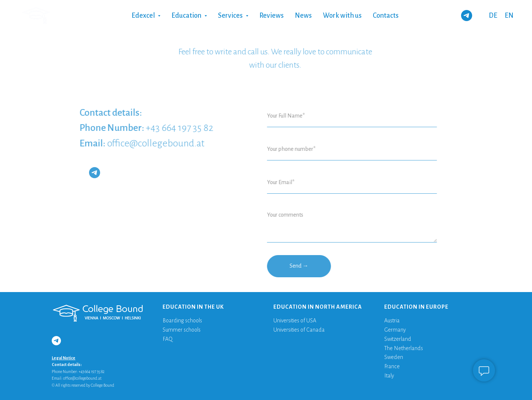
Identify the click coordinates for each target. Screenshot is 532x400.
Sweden (394, 357)
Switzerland (398, 339)
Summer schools (182, 330)
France (392, 366)
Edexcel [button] (144, 16)
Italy (389, 376)
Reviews (272, 16)
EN (509, 16)
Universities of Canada (299, 330)
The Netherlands (404, 348)
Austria (392, 321)
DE (493, 16)
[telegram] (467, 16)
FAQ (168, 339)
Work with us (342, 16)
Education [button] (187, 16)
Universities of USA (295, 321)
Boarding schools (182, 321)
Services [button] (231, 16)
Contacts (386, 16)
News (303, 16)
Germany (395, 330)
